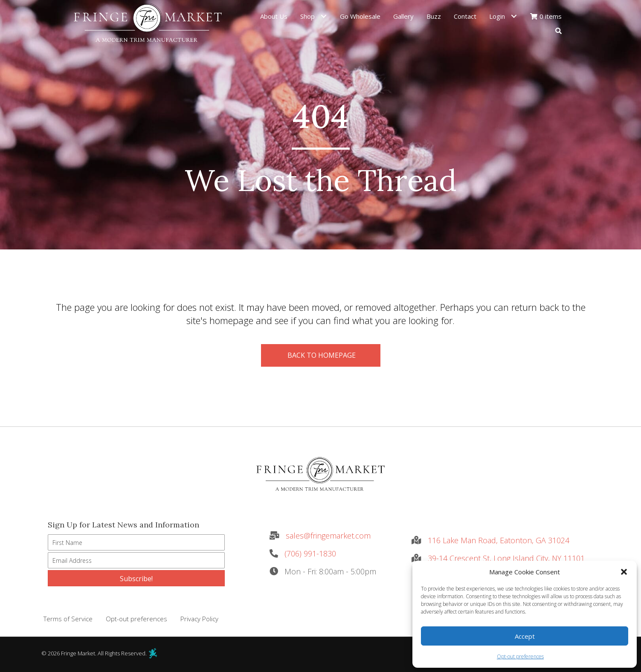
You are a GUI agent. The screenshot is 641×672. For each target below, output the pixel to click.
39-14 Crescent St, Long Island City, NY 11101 (506, 558)
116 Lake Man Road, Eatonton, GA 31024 (499, 540)
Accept (525, 636)
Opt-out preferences (520, 656)
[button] (624, 572)
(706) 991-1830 (310, 553)
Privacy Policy (199, 619)
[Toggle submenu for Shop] (324, 16)
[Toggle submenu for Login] (514, 16)
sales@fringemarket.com (328, 536)
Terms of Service (68, 619)
